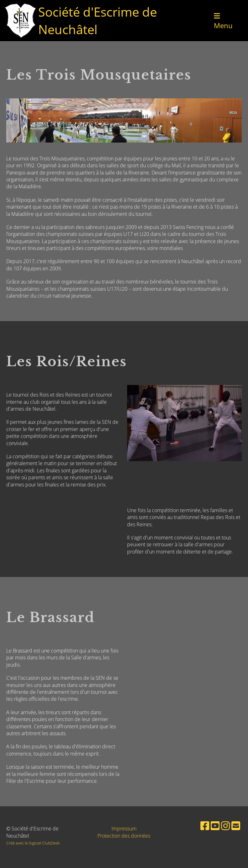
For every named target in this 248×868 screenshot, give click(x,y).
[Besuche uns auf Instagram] (225, 826)
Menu (223, 21)
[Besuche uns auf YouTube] (215, 826)
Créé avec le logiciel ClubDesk (33, 843)
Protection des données (124, 836)
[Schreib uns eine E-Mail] (236, 826)
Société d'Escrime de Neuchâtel (98, 21)
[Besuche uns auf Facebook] (205, 826)
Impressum (124, 829)
